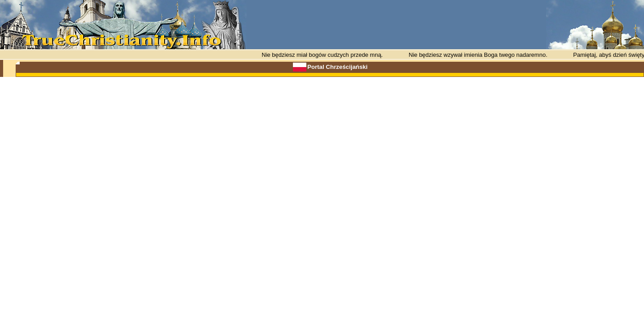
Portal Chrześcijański (337, 67)
